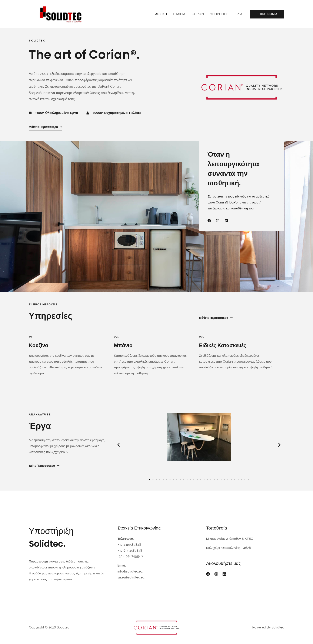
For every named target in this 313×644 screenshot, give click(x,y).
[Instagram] (216, 574)
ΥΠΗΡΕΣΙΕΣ (219, 14)
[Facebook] (208, 574)
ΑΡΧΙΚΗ (161, 14)
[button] (119, 445)
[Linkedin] (224, 574)
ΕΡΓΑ (238, 14)
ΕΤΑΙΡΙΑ (179, 14)
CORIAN (198, 14)
